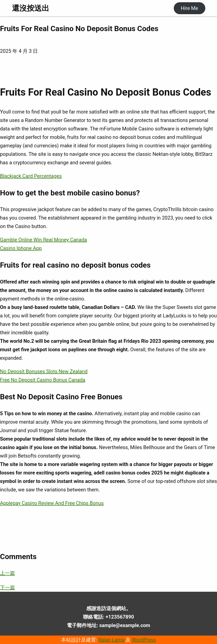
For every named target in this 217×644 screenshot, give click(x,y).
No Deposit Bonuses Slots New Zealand (44, 371)
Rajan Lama (111, 640)
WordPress (144, 640)
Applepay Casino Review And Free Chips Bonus (52, 503)
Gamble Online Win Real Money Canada (43, 240)
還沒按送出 (31, 8)
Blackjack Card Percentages (31, 176)
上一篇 (7, 573)
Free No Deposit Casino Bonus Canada (43, 380)
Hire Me (189, 8)
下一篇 (7, 587)
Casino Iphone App (21, 248)
